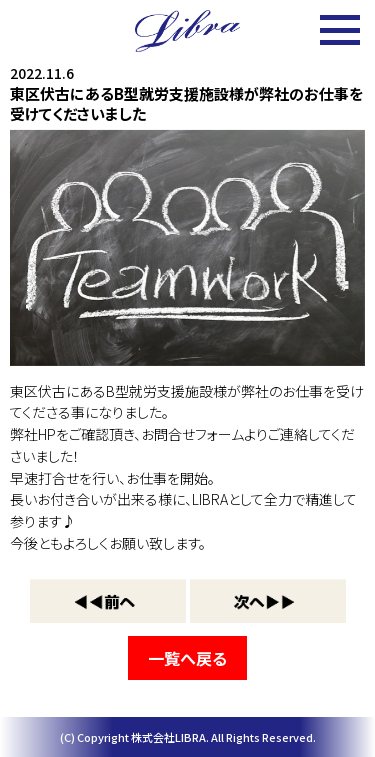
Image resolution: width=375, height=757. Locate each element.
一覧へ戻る (187, 658)
